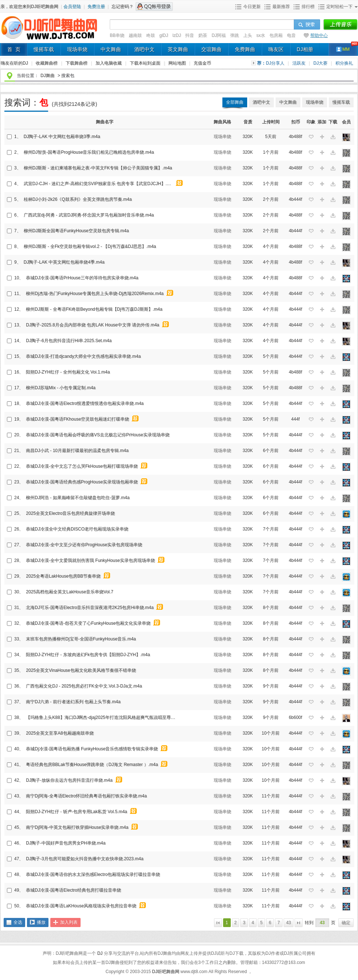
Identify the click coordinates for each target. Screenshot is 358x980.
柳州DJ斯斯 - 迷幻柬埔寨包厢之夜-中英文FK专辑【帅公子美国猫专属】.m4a (98, 168)
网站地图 (178, 63)
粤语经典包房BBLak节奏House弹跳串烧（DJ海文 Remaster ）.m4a (92, 765)
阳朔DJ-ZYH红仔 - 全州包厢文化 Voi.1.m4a (68, 372)
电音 (291, 35)
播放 (41, 922)
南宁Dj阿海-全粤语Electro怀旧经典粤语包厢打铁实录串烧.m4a (86, 796)
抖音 (190, 35)
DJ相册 (305, 49)
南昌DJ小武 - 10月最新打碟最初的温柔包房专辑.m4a (77, 451)
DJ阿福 (219, 35)
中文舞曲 (111, 49)
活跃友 (299, 63)
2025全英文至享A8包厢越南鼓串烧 (60, 733)
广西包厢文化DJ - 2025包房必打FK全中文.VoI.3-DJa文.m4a (84, 686)
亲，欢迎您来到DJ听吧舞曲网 (30, 7)
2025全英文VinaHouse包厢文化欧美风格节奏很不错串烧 (81, 670)
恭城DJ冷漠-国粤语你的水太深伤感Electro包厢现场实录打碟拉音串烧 (93, 874)
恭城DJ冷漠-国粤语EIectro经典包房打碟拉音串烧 (73, 890)
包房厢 (276, 35)
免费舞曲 (245, 49)
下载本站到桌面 (149, 63)
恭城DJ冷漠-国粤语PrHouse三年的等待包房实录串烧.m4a (82, 278)
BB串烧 (117, 35)
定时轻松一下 (339, 7)
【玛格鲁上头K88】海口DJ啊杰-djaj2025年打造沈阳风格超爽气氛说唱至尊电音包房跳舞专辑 (102, 717)
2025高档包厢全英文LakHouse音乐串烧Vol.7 (69, 592)
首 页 (14, 49)
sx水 (261, 35)
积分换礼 (344, 63)
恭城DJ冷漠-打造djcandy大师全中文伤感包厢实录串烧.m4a (83, 356)
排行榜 (308, 7)
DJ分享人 (276, 63)
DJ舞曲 (48, 76)
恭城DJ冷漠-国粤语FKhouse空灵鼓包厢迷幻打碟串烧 (77, 419)
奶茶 (203, 35)
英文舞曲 (178, 49)
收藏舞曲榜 (47, 63)
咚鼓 (151, 35)
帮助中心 (319, 35)
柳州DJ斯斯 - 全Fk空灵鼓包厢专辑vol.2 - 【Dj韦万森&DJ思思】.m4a (90, 246)
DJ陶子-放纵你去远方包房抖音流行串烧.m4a (69, 780)
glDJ (164, 35)
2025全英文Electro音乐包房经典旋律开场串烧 (70, 513)
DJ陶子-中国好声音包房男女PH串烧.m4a (66, 843)
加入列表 (69, 922)
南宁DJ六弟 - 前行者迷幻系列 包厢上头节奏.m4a (73, 702)
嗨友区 (276, 49)
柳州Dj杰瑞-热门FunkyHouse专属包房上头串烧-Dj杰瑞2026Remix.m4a (95, 294)
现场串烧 (77, 49)
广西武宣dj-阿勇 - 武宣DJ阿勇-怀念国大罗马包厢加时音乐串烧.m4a (89, 215)
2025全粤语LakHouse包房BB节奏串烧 (63, 576)
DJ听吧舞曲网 (166, 972)
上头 (248, 35)
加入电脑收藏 (109, 63)
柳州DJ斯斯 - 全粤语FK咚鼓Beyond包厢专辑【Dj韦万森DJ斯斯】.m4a (94, 309)
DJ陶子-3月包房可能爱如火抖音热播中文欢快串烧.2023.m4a (85, 859)
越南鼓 (135, 35)
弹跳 (234, 35)
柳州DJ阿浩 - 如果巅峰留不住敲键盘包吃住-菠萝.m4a (78, 498)
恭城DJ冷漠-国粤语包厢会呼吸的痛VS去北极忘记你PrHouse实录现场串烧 (98, 435)
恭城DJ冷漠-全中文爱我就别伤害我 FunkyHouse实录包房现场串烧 (90, 560)
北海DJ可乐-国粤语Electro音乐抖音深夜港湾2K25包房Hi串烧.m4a (90, 608)
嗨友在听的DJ (15, 63)
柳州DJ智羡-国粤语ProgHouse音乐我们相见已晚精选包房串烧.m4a (89, 152)
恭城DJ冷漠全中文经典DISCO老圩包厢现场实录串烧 (77, 529)
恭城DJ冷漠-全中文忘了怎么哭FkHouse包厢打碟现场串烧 (82, 466)
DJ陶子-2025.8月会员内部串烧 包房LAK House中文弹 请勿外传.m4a (92, 325)
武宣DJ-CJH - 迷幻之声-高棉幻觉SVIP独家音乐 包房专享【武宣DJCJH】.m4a (100, 184)
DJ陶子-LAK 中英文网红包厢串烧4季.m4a (64, 262)
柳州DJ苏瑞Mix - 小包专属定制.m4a (61, 388)
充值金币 (202, 63)
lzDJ (177, 35)
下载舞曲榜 (77, 63)
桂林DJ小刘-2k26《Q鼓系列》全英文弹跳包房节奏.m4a (78, 199)
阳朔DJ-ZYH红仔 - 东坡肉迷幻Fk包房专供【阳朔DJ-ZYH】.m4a (88, 655)
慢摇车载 (44, 49)
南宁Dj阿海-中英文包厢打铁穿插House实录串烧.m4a (77, 827)
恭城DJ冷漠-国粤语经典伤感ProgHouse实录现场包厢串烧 (82, 482)
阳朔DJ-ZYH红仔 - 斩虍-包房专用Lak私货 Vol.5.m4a (76, 812)
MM (346, 49)
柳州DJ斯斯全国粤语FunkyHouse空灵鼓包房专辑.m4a (76, 231)
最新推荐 (281, 7)
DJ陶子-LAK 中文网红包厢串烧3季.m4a (62, 137)
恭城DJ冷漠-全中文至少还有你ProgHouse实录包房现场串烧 (84, 545)
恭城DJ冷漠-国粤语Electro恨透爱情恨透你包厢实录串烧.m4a (85, 403)
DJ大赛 (321, 63)
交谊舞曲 (211, 49)
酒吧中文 (144, 49)
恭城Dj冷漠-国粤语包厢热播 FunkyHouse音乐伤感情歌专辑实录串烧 (92, 749)
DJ (101, 953)
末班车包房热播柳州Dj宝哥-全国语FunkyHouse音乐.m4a (81, 639)
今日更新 (252, 7)
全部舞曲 (235, 102)
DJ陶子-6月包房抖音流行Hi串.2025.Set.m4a (69, 341)
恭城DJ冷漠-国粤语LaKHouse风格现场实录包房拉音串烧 (81, 906)
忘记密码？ (122, 7)
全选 (18, 922)
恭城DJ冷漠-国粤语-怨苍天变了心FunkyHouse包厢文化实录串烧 (88, 623)
